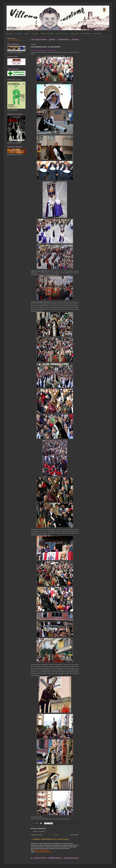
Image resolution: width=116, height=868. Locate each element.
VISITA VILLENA (35, 34)
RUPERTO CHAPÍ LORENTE (47, 34)
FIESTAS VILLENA (74, 34)
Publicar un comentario (39, 831)
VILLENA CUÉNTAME (86, 34)
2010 (37, 823)
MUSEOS (27, 34)
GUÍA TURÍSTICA (19, 34)
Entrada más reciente (37, 835)
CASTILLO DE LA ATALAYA (62, 34)
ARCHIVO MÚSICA (97, 34)
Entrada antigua (74, 835)
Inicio (56, 835)
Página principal (9, 34)
